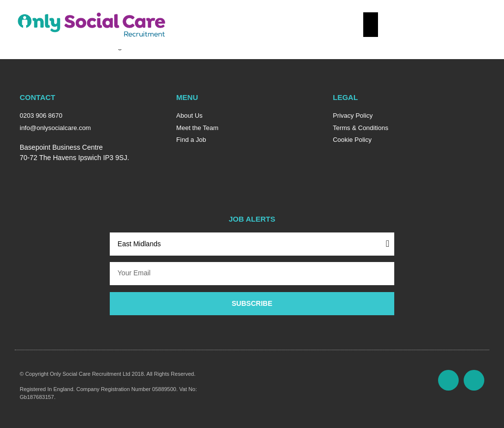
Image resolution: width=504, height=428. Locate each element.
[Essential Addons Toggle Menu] (371, 25)
